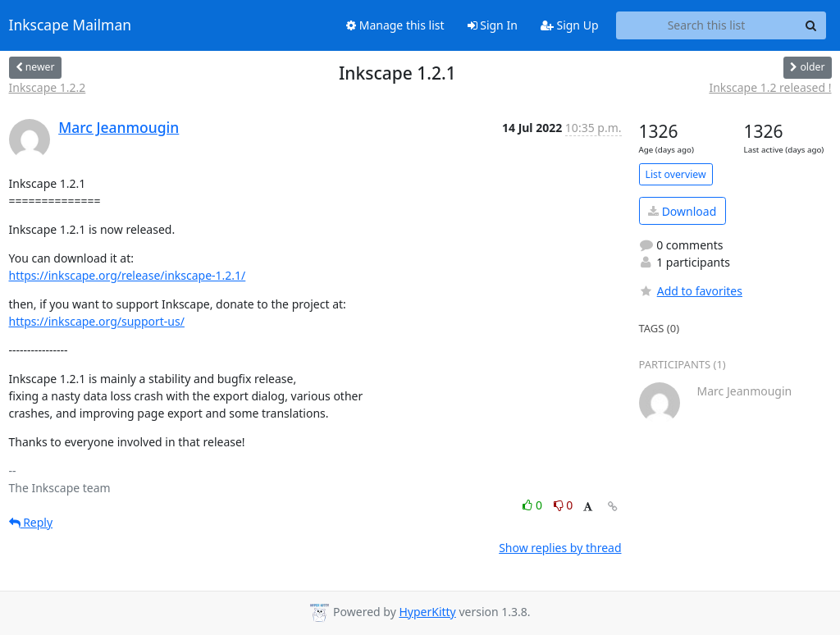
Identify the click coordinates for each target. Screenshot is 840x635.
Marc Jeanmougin (119, 127)
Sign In (493, 25)
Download (682, 211)
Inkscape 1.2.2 (48, 87)
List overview (676, 174)
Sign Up (570, 25)
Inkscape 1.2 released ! (770, 87)
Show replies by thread (560, 548)
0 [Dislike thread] (564, 505)
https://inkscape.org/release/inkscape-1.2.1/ (128, 275)
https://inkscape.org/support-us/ (97, 321)
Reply (31, 522)
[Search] (811, 25)
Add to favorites (691, 291)
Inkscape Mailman (71, 25)
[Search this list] (707, 25)
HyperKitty (427, 612)
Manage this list (395, 25)
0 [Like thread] (534, 505)
